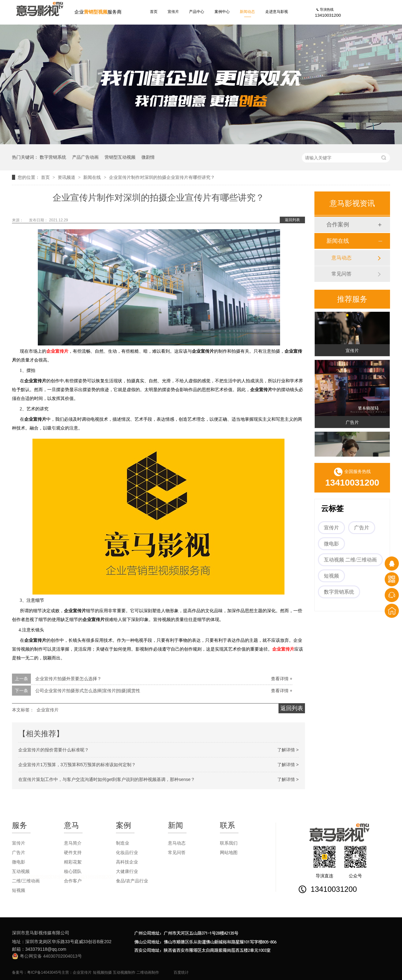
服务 (20, 825)
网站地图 (229, 852)
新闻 (175, 825)
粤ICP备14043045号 (44, 972)
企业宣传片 (57, 351)
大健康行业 (127, 871)
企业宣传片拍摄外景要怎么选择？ (68, 679)
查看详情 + (282, 679)
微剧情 (148, 157)
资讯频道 (67, 177)
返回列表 (292, 220)
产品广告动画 (85, 157)
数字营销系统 (53, 157)
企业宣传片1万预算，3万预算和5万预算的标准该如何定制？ (77, 765)
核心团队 (73, 871)
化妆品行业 (127, 852)
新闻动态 (247, 12)
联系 (227, 825)
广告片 (352, 423)
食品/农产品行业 (132, 881)
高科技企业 (127, 862)
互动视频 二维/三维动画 (350, 560)
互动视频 (21, 871)
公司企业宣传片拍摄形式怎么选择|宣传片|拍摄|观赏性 (88, 691)
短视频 (331, 576)
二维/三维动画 (26, 881)
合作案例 (338, 225)
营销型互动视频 (120, 157)
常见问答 (342, 274)
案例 (123, 825)
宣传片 (173, 12)
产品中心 (197, 12)
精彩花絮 (73, 862)
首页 (154, 12)
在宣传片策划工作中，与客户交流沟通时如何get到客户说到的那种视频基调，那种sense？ (107, 779)
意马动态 (342, 258)
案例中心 (222, 12)
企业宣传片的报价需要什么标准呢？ (54, 750)
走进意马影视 (277, 12)
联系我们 (229, 843)
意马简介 (73, 843)
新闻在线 (93, 177)
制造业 (123, 843)
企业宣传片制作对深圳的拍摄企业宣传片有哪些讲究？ (162, 177)
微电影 (331, 544)
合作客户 (73, 881)
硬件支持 (73, 852)
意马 (72, 825)
